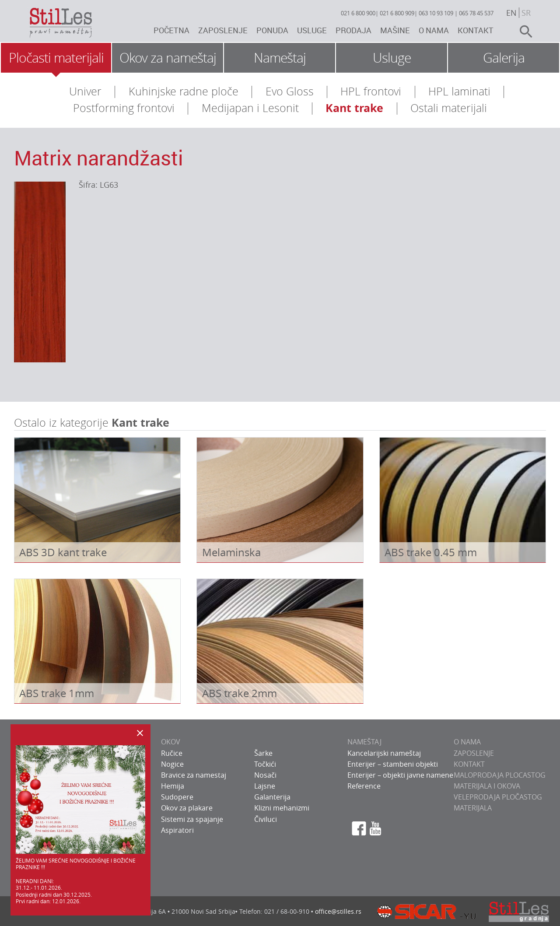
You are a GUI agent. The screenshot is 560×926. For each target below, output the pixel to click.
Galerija (504, 58)
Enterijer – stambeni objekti (393, 764)
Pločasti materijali (56, 58)
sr (526, 13)
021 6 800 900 (358, 13)
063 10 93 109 (436, 13)
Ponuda (272, 30)
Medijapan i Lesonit (250, 108)
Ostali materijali (449, 108)
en (511, 13)
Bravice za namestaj (194, 775)
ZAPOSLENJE (474, 753)
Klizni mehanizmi (282, 808)
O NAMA (467, 742)
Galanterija (272, 797)
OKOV (171, 742)
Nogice (172, 764)
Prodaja (353, 30)
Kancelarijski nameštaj (384, 753)
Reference (364, 786)
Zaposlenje (223, 30)
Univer (85, 91)
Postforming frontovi (124, 108)
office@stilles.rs (338, 911)
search (522, 32)
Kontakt (476, 30)
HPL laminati (459, 91)
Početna (171, 30)
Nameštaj (280, 58)
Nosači (265, 775)
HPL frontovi (371, 91)
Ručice (172, 753)
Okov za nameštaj (168, 58)
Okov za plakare (187, 808)
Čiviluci (266, 819)
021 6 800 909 (397, 13)
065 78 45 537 (476, 13)
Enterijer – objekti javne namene (400, 775)
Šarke (263, 753)
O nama (434, 30)
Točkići (265, 764)
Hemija (173, 786)
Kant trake (354, 108)
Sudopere (177, 797)
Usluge (312, 30)
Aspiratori (177, 830)
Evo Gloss (290, 91)
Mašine (395, 30)
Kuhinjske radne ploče (184, 91)
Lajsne (265, 786)
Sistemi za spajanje (192, 819)
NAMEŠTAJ (364, 742)
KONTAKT (469, 764)
